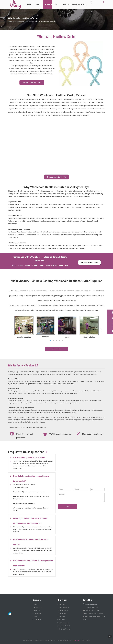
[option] (24, 327)
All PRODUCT (38, 607)
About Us (37, 610)
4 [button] (60, 341)
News (36, 617)
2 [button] (53, 341)
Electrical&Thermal (64, 629)
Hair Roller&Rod (64, 607)
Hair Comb (62, 604)
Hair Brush (62, 617)
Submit (67, 506)
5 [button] (63, 341)
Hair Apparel (62, 614)
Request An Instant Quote (32, 83)
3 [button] (56, 341)
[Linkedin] (10, 614)
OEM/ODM (37, 614)
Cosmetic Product (64, 626)
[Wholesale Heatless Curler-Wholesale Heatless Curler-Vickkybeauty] (81, 64)
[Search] (96, 2)
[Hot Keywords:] (103, 2)
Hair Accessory (63, 610)
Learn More (56, 349)
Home (36, 604)
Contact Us (37, 620)
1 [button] (50, 341)
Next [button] (101, 330)
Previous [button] (12, 330)
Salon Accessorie (64, 623)
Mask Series (62, 620)
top (110, 636)
